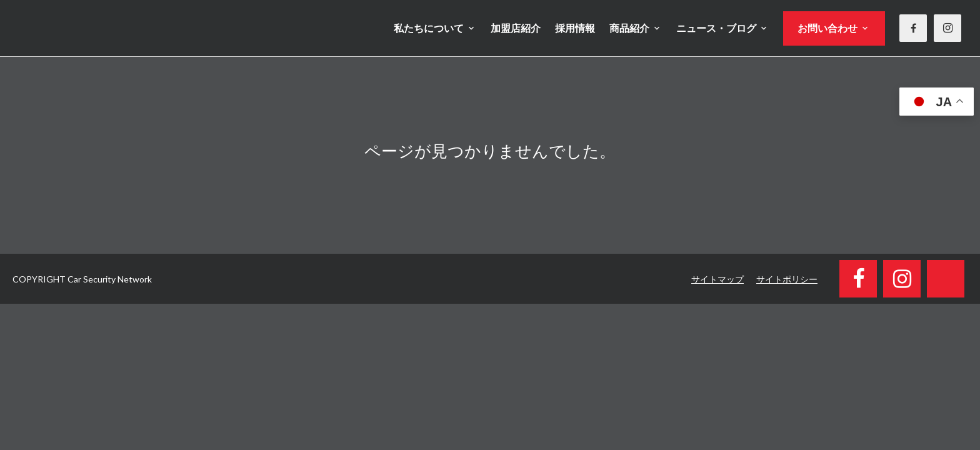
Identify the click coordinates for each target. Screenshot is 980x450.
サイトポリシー (787, 279)
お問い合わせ (827, 28)
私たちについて (429, 28)
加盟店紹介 (516, 28)
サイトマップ (717, 279)
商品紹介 (629, 28)
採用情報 (575, 28)
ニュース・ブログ (716, 28)
